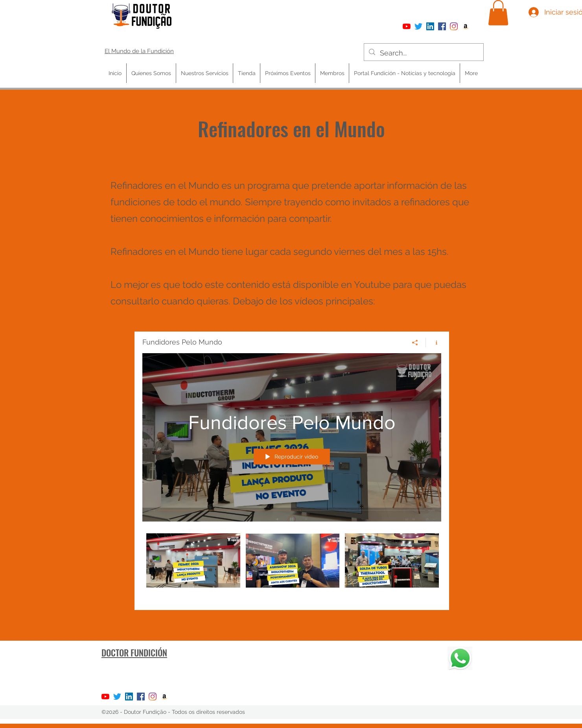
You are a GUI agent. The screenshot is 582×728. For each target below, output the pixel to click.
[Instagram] (454, 26)
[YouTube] (407, 26)
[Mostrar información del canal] (434, 342)
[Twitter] (418, 26)
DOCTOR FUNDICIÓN (134, 652)
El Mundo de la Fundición (139, 51)
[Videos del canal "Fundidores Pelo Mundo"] (292, 566)
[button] (498, 13)
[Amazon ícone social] (466, 26)
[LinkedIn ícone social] (430, 26)
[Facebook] (442, 26)
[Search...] (423, 53)
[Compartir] (415, 342)
